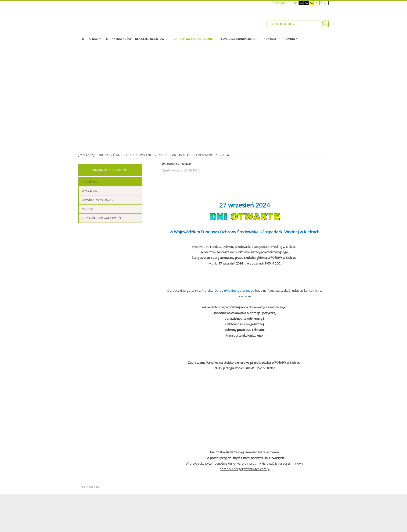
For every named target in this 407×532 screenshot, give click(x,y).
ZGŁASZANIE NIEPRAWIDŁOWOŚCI (102, 218)
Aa (301, 3)
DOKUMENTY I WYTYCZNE (97, 200)
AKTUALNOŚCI (90, 182)
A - (317, 3)
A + (326, 3)
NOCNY (292, 3)
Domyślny (277, 3)
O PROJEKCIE (89, 191)
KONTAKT (88, 209)
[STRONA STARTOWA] (83, 39)
